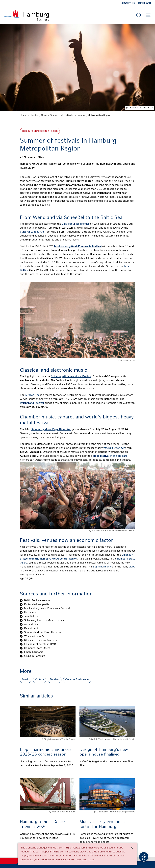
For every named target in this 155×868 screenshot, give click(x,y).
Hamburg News (39, 115)
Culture (39, 680)
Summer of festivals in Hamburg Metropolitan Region (81, 115)
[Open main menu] (148, 15)
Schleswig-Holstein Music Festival (71, 377)
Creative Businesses (77, 680)
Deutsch (145, 3)
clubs (132, 567)
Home (23, 115)
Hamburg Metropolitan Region (40, 131)
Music (26, 680)
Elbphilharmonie (102, 567)
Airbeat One (32, 395)
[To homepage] (26, 15)
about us (128, 3)
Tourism (55, 680)
